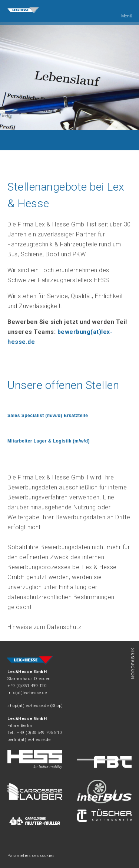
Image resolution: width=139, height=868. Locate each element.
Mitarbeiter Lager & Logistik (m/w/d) (49, 441)
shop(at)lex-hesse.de (28, 706)
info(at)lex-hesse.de (27, 693)
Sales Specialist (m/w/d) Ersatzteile (48, 416)
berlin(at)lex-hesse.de (29, 740)
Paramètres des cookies (31, 856)
